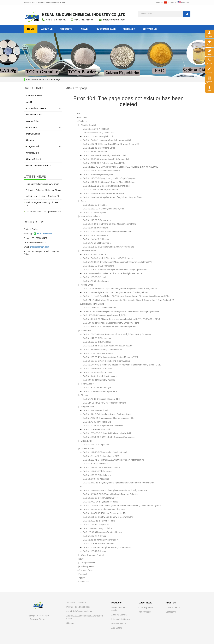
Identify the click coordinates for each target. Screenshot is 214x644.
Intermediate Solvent (90, 216)
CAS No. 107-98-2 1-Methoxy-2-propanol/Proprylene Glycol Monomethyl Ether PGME (122, 365)
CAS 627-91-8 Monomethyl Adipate (99, 380)
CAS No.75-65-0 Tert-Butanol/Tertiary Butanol (103, 193)
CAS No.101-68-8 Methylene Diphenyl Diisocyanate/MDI (108, 517)
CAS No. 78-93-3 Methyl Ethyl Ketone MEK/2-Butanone (108, 258)
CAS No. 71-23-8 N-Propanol (96, 129)
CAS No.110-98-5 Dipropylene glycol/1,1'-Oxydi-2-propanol (110, 178)
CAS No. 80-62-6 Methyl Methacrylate (100, 376)
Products (67, 29)
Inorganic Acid (87, 407)
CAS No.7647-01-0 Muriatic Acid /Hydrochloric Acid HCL (108, 418)
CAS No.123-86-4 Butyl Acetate (97, 342)
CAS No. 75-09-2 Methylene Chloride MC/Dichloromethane (110, 224)
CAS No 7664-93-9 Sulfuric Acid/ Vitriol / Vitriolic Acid (107, 433)
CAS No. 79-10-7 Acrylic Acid (96, 525)
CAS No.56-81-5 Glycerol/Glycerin (98, 174)
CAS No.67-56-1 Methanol (95, 152)
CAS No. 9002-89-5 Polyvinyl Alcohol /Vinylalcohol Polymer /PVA (112, 197)
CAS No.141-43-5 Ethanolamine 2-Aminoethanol (105, 452)
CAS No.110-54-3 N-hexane (96, 235)
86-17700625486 (43, 234)
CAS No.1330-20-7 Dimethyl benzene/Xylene (103, 209)
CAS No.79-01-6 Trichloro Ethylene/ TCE (101, 399)
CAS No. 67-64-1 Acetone (94, 254)
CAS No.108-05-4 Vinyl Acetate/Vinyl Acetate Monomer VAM (110, 357)
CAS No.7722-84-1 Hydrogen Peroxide (100, 502)
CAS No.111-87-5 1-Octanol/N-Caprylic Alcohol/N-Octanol (109, 182)
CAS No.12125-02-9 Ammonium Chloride (101, 467)
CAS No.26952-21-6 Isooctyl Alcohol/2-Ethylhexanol (106, 186)
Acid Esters (86, 330)
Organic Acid (87, 441)
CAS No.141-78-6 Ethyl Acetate (97, 338)
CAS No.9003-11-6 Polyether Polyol (99, 521)
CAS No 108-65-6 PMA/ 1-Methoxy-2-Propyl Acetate (106, 361)
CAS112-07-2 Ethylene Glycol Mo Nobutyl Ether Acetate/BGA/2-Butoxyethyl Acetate (121, 311)
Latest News (145, 603)
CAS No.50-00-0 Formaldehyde (97, 388)
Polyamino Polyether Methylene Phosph (44, 190)
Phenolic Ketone (88, 251)
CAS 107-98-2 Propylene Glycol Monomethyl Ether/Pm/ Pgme (111, 323)
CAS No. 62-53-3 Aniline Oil (95, 464)
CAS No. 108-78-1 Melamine (96, 479)
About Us (47, 29)
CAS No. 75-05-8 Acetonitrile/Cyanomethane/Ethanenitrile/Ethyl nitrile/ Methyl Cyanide (122, 506)
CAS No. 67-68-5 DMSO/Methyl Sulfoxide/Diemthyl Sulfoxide (110, 494)
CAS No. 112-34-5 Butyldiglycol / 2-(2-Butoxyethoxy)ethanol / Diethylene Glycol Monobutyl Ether (126, 296)
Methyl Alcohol (87, 384)
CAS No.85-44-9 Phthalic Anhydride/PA (101, 540)
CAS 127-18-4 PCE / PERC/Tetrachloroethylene (105, 403)
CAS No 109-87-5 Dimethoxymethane (100, 391)
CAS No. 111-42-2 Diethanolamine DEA (101, 456)
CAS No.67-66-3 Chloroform (96, 228)
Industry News (87, 566)
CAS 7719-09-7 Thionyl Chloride (97, 528)
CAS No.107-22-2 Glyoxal (94, 536)
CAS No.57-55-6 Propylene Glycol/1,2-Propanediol (106, 159)
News (85, 29)
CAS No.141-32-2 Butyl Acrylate (97, 369)
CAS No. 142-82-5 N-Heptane (96, 239)
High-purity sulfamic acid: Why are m (42, 184)
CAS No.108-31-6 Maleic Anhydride (99, 544)
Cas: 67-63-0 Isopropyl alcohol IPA (98, 133)
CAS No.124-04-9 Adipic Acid (96, 445)
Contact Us (150, 29)
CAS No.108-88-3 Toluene (95, 205)
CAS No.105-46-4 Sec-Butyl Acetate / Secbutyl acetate (108, 346)
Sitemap (70, 623)
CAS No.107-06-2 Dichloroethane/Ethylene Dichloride (107, 232)
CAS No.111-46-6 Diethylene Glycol (99, 148)
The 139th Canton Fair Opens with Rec (43, 212)
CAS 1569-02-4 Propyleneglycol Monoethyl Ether (105, 315)
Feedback (129, 29)
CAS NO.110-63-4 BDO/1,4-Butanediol (100, 190)
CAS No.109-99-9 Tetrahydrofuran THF (100, 498)
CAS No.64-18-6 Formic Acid (96, 410)
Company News (88, 563)
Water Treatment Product (92, 555)
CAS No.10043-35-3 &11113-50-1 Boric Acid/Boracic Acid (109, 437)
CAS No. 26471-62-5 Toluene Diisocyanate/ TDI (104, 513)
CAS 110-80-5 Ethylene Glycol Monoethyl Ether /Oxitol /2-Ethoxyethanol (115, 292)
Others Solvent (88, 448)
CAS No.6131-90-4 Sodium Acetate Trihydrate (104, 509)
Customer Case (106, 29)
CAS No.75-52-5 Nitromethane (97, 243)
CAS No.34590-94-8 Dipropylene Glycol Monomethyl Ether (109, 327)
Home (31, 29)
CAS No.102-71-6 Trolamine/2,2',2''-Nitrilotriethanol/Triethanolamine (114, 460)
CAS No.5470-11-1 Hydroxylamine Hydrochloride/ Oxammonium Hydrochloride (119, 483)
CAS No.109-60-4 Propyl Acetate (98, 353)
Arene (84, 201)
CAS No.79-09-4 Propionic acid (97, 422)
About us (171, 603)
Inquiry (82, 578)
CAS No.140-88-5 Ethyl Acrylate (97, 372)
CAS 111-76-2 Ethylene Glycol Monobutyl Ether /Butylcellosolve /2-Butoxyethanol (120, 289)
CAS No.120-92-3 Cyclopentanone (99, 266)
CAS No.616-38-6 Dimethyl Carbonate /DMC (103, 350)
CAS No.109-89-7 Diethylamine (97, 475)
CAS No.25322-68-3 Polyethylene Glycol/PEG (104, 163)
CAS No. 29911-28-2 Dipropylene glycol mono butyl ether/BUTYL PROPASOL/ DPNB (122, 319)
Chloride (85, 395)
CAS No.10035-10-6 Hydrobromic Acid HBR (103, 426)
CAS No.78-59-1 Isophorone (96, 281)
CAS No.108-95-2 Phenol (94, 277)
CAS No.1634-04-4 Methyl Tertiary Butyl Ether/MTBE (107, 547)
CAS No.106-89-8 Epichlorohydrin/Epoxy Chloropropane (108, 247)
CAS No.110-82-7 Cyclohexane (97, 220)
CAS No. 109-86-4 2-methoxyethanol (100, 308)
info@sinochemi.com (39, 247)
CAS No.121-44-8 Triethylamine (97, 471)
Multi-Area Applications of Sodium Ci (42, 196)
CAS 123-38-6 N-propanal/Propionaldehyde (103, 532)
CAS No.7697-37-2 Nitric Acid (96, 429)
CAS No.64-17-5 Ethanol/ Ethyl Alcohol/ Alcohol (104, 155)
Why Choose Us (173, 607)
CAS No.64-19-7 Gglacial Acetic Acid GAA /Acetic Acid (107, 414)
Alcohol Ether (87, 285)
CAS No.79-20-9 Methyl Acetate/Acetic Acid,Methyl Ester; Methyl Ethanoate (117, 334)
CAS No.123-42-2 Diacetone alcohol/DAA (102, 171)
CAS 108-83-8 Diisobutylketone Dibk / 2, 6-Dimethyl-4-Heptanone (112, 273)
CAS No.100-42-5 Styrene (95, 213)
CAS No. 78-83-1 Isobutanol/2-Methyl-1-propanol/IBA (107, 140)
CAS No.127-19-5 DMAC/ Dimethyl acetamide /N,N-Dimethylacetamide (115, 490)
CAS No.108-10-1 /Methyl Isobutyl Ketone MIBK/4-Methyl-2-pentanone (115, 270)
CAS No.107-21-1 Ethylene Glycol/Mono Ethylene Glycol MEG (111, 144)
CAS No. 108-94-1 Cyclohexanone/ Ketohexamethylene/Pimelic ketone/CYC (117, 262)
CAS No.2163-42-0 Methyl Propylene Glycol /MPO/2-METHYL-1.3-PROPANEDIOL (120, 167)
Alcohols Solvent (88, 125)
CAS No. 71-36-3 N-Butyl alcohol (98, 136)
